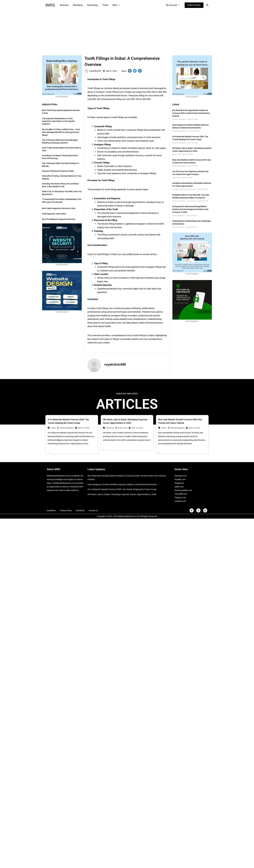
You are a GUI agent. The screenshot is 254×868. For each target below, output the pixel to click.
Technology (92, 5)
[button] (194, 5)
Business (64, 5)
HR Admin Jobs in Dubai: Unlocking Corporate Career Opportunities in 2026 (122, 494)
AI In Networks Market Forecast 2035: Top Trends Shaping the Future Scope (122, 489)
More (116, 5)
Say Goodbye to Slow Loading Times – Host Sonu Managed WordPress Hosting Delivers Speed (61, 132)
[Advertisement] (127, 31)
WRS (50, 5)
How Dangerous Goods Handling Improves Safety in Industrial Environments (122, 484)
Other (53, 428)
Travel (105, 5)
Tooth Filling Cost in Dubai (119, 92)
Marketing (78, 5)
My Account (173, 5)
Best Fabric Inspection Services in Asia (59, 208)
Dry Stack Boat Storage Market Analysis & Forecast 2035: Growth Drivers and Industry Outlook (191, 113)
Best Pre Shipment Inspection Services (59, 219)
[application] (119, 5)
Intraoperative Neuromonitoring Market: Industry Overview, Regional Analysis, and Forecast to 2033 (190, 209)
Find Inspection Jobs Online (54, 214)
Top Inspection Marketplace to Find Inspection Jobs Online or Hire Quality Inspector (58, 121)
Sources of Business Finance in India (58, 171)
